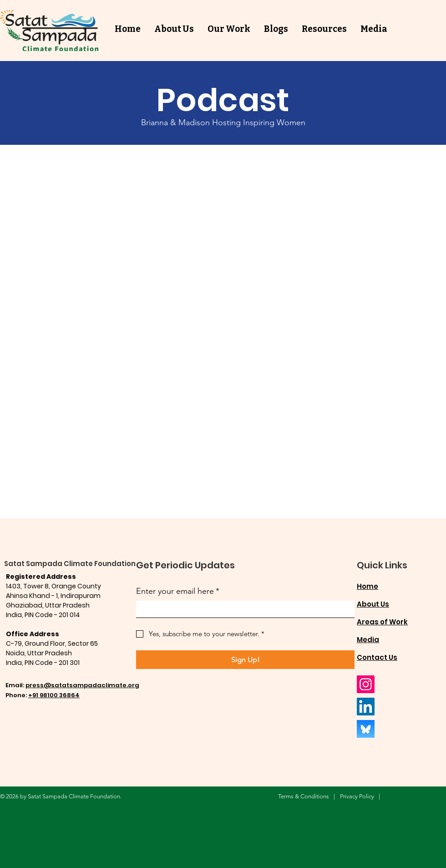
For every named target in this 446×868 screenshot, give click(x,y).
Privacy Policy (357, 796)
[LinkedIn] (366, 707)
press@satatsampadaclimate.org (82, 685)
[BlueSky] (366, 729)
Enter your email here (178, 591)
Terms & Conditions (304, 796)
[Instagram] (366, 684)
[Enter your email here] (243, 609)
